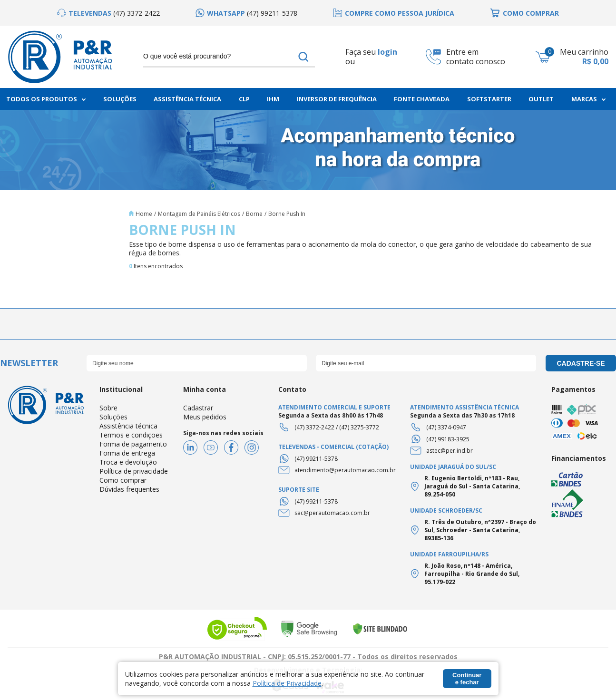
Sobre (108, 408)
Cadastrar (198, 408)
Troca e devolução (128, 462)
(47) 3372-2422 (314, 427)
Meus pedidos (205, 417)
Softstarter (489, 99)
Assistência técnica (128, 426)
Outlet (541, 99)
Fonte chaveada (422, 99)
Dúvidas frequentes (129, 489)
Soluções (120, 99)
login (387, 52)
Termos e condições (131, 435)
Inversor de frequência (337, 99)
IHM (273, 99)
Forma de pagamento (133, 444)
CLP (244, 99)
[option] (109, 13)
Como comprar (123, 480)
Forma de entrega (127, 453)
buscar (303, 57)
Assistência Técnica (187, 99)
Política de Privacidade (287, 683)
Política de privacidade (134, 471)
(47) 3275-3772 (359, 427)
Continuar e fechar (467, 679)
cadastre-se (581, 363)
